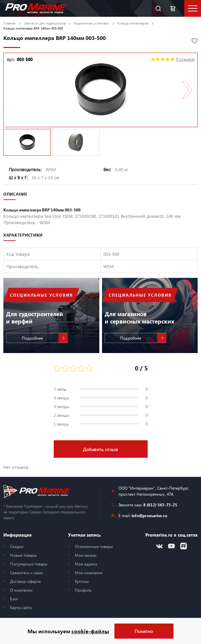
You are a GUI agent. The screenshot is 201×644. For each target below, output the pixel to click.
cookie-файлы (90, 631)
